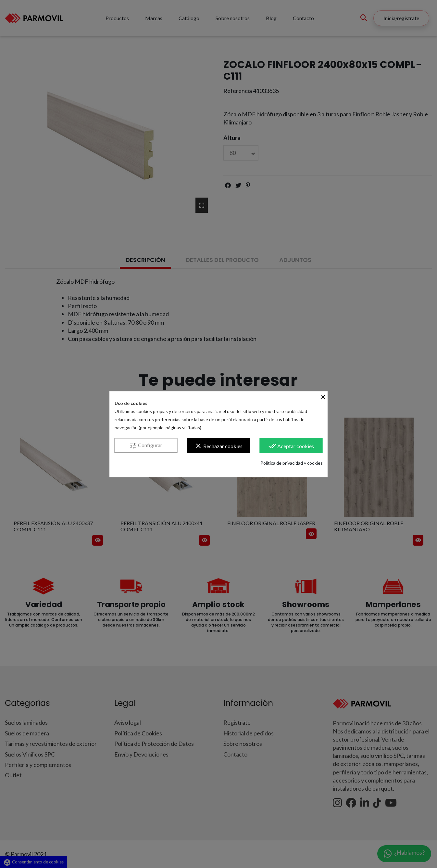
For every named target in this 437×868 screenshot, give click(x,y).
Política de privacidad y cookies (292, 463)
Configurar (146, 446)
